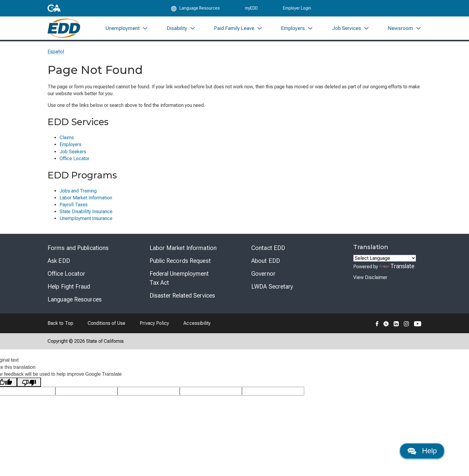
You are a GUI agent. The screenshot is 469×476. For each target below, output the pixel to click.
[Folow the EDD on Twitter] (386, 328)
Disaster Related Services (182, 301)
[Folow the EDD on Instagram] (406, 328)
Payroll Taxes (74, 210)
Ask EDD (59, 266)
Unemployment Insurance (86, 223)
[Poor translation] (29, 387)
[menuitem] (127, 32)
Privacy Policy (154, 328)
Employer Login (297, 10)
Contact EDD (268, 253)
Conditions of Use (106, 328)
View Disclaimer (370, 282)
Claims (67, 143)
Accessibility (197, 328)
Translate (397, 271)
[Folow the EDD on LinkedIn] (396, 328)
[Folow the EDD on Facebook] (377, 328)
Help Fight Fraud (69, 292)
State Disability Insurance (86, 217)
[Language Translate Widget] (385, 263)
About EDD (266, 266)
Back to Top (60, 328)
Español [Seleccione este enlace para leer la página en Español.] (56, 57)
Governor (263, 279)
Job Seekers (73, 157)
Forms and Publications (78, 253)
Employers (70, 150)
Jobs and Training (78, 196)
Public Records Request (180, 266)
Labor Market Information (86, 203)
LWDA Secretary (272, 292)
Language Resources (75, 304)
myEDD (251, 10)
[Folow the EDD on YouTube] (418, 328)
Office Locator (74, 164)
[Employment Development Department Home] (64, 32)
